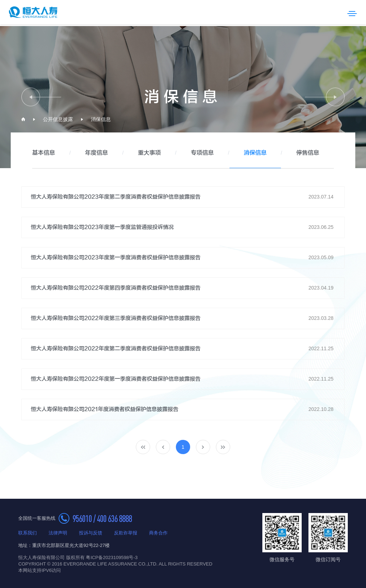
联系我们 (28, 533)
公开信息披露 (58, 119)
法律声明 (58, 533)
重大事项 (149, 153)
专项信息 (202, 153)
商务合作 (158, 533)
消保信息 (101, 119)
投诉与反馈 (91, 533)
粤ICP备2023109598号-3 (112, 557)
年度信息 (97, 153)
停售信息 (308, 153)
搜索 (337, 12)
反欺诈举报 (126, 533)
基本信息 (44, 153)
